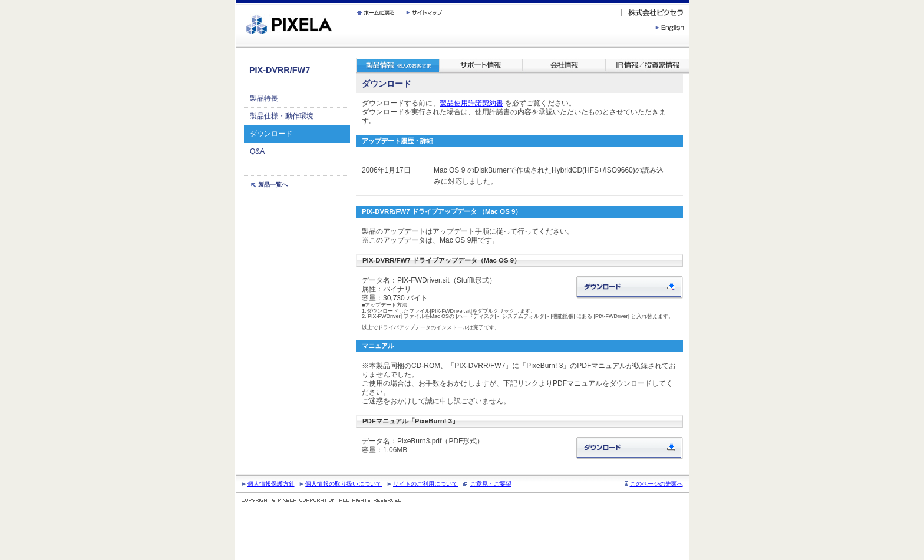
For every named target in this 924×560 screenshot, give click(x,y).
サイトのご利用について (425, 484)
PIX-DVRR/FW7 (280, 70)
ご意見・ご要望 (491, 484)
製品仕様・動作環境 (282, 116)
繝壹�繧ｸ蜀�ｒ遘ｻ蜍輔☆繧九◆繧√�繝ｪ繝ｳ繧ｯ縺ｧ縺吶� (236, 0)
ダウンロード (271, 134)
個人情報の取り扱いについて (344, 484)
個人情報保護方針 (271, 484)
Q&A (257, 151)
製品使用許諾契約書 (471, 103)
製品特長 (264, 98)
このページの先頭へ (656, 484)
